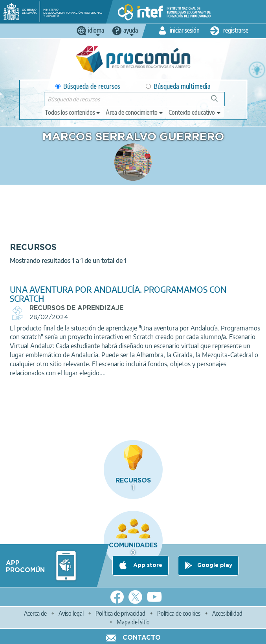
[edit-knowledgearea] (135, 112)
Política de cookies (179, 613)
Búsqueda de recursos (88, 86)
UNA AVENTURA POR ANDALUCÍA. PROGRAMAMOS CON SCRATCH (118, 294)
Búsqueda (219, 102)
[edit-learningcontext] (195, 112)
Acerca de (35, 613)
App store (147, 565)
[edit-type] (73, 112)
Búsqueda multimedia (178, 86)
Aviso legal (71, 613)
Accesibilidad (227, 613)
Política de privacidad (120, 613)
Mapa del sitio (133, 622)
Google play (215, 565)
